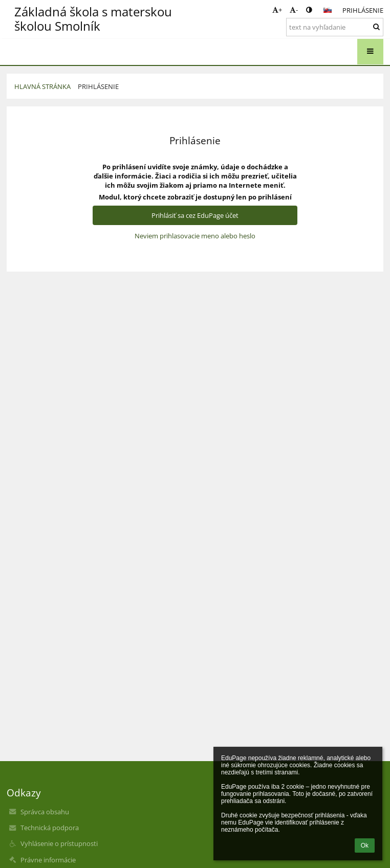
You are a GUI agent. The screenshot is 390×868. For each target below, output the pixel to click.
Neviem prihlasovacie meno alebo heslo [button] (195, 236)
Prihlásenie (363, 10)
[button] (328, 10)
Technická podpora (50, 828)
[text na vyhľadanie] (335, 27)
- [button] (294, 10)
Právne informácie (48, 860)
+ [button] (277, 10)
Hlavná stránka (42, 86)
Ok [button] (365, 845)
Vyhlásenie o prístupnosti (59, 843)
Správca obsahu (45, 812)
